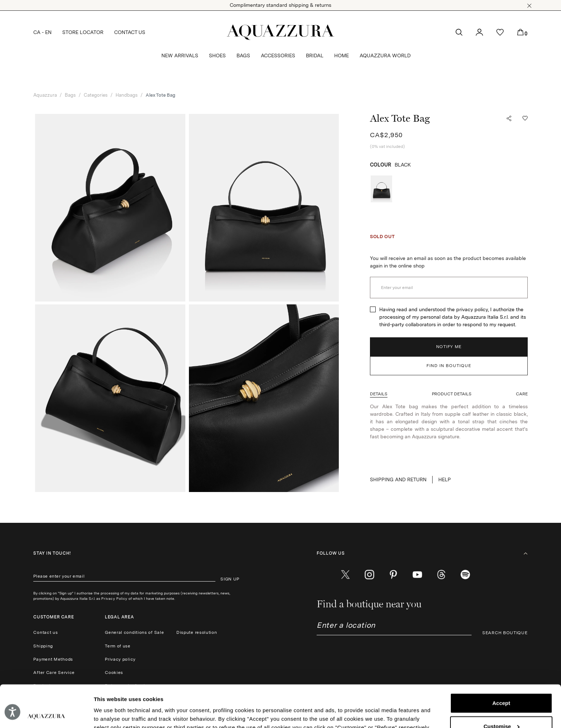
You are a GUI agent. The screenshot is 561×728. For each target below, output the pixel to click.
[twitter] (345, 574)
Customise (501, 684)
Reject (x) (501, 707)
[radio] (381, 189)
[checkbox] (373, 309)
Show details (110, 714)
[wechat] (465, 574)
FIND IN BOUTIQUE (449, 366)
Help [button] (445, 479)
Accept (501, 661)
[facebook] (321, 574)
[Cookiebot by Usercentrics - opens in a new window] (46, 714)
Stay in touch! (52, 553)
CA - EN (42, 32)
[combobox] (394, 628)
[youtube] (417, 574)
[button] (529, 6)
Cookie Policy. (187, 694)
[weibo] (441, 574)
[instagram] (369, 574)
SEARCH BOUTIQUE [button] (505, 633)
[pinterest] (393, 574)
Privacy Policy (114, 598)
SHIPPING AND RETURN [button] (398, 479)
